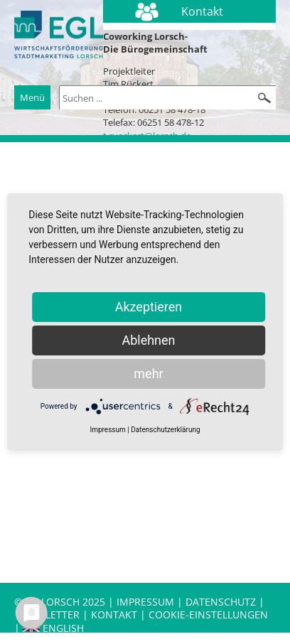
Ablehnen (148, 340)
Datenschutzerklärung (165, 430)
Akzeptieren (149, 307)
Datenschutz (222, 602)
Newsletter (48, 615)
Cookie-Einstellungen (208, 615)
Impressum (145, 602)
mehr (148, 374)
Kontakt (116, 615)
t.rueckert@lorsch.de (147, 136)
